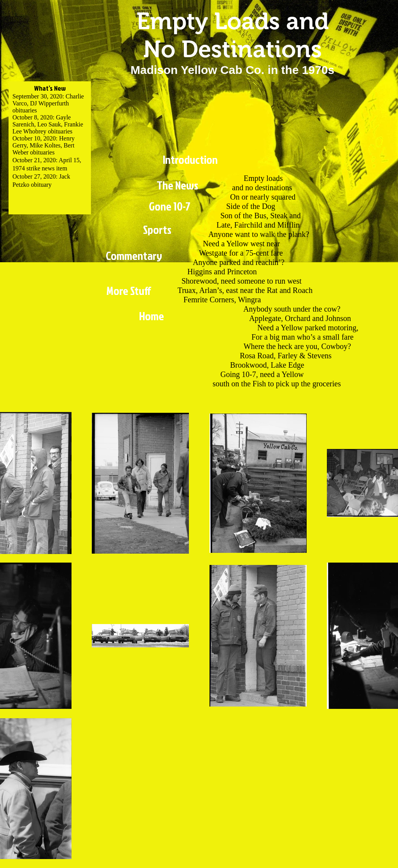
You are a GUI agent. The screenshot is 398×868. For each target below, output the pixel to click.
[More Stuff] (129, 291)
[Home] (151, 316)
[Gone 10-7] (169, 206)
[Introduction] (190, 160)
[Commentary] (134, 256)
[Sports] (157, 230)
